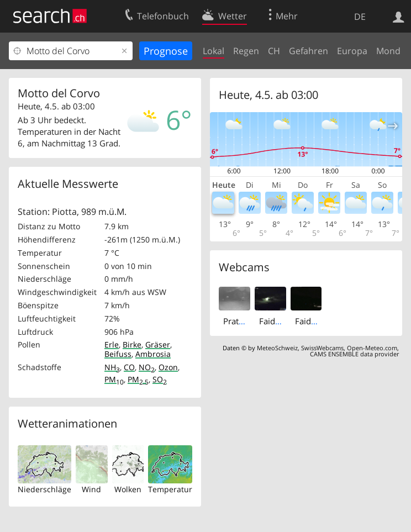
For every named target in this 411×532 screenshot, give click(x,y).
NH (112, 367)
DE (360, 17)
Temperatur (170, 489)
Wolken (128, 489)
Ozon (168, 367)
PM (114, 379)
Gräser (158, 344)
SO (160, 379)
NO (147, 367)
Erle (112, 344)
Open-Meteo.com (372, 348)
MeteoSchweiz (277, 348)
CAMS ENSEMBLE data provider (354, 354)
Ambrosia (153, 354)
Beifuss (118, 354)
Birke (132, 344)
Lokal (214, 51)
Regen (246, 51)
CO (129, 367)
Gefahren (309, 51)
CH (274, 51)
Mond (388, 51)
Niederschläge (44, 489)
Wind (91, 489)
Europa (352, 51)
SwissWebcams (322, 348)
